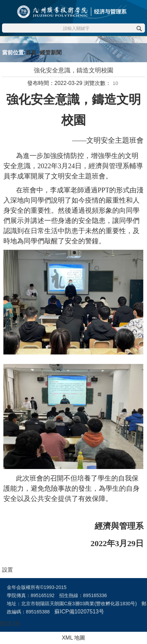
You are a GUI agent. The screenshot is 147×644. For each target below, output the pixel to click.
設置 (7, 570)
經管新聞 (51, 53)
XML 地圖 (74, 638)
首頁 (31, 53)
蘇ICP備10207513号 (79, 612)
